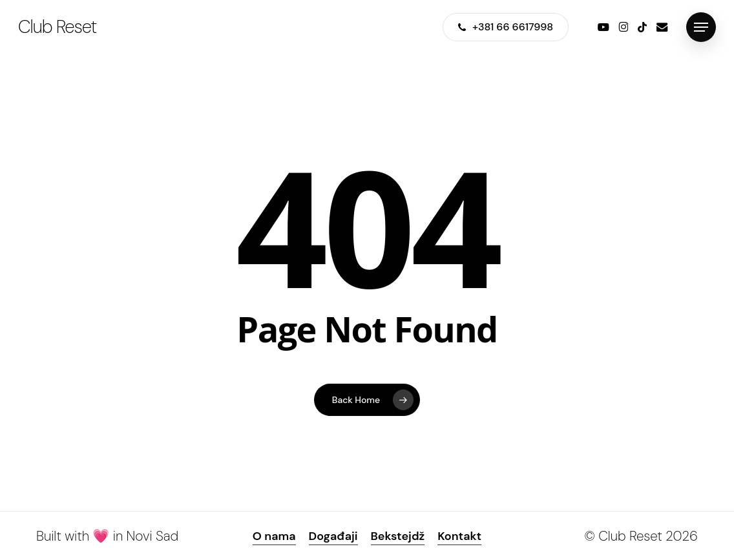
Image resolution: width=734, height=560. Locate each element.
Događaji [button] (333, 536)
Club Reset (57, 27)
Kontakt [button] (459, 536)
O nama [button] (274, 536)
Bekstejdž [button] (398, 536)
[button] (701, 27)
